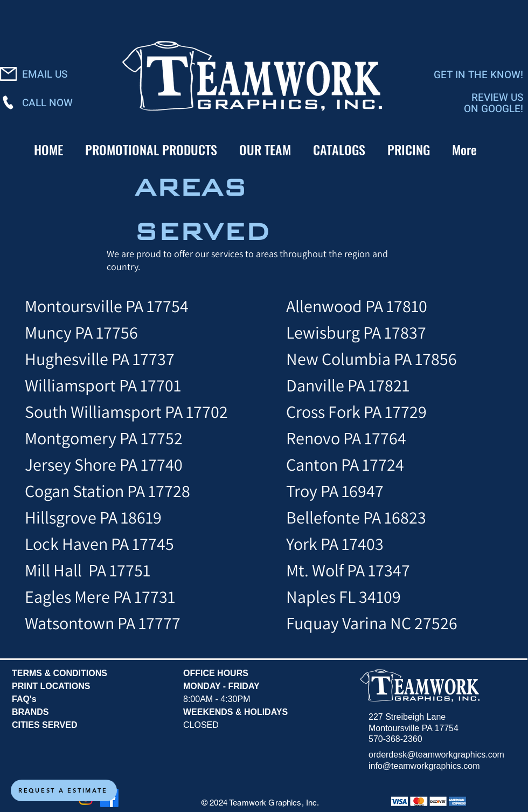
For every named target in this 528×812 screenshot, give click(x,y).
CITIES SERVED (45, 725)
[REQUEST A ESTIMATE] (64, 790)
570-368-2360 (395, 739)
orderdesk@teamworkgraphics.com (436, 755)
